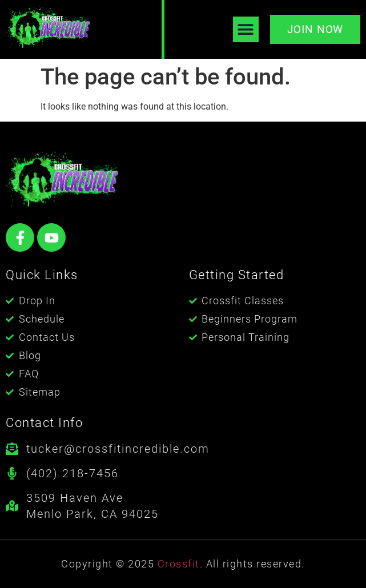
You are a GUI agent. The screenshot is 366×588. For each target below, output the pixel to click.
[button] (246, 29)
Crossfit (179, 564)
